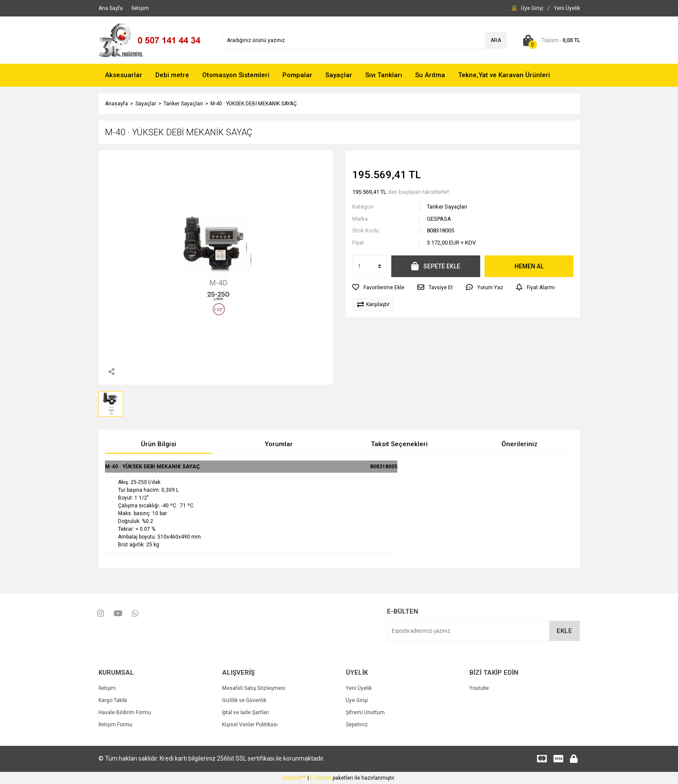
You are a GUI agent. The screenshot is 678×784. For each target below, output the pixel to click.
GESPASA (439, 219)
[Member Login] (532, 8)
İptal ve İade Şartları (246, 712)
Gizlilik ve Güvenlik (244, 700)
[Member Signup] (567, 8)
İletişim (107, 688)
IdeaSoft (294, 778)
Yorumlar (279, 444)
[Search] (364, 40)
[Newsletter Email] (483, 631)
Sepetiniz (357, 725)
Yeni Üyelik (359, 688)
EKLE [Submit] (564, 631)
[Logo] (154, 40)
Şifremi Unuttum (365, 712)
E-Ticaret (321, 778)
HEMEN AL (529, 266)
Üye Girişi (357, 700)
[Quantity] (370, 266)
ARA (496, 40)
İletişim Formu (115, 725)
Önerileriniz (519, 444)
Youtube (479, 688)
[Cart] (550, 40)
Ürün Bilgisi (159, 444)
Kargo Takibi (113, 700)
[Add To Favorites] (378, 287)
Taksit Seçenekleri (399, 444)
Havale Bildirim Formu (125, 712)
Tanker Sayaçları (447, 207)
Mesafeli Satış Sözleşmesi (254, 688)
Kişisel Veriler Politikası (250, 725)
